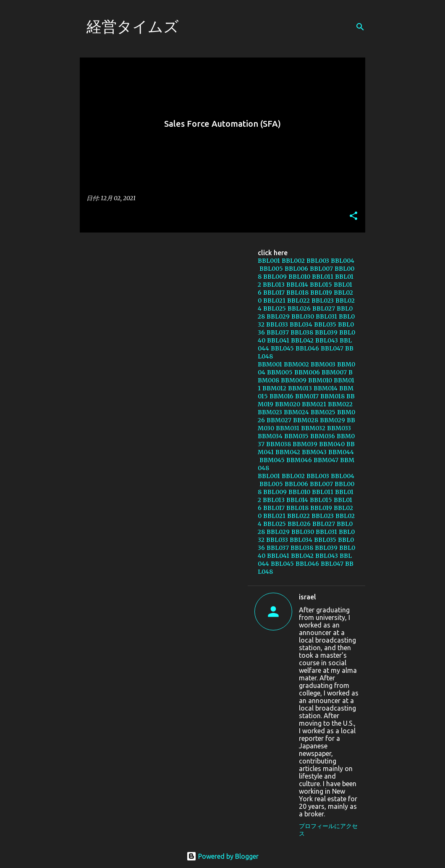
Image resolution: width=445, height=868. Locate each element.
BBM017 (307, 396)
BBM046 (299, 460)
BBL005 (271, 269)
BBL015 (321, 285)
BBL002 (293, 261)
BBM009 (294, 380)
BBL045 (282, 348)
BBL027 (324, 309)
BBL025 (275, 309)
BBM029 (332, 420)
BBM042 (288, 452)
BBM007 (334, 372)
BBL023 (323, 301)
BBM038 (279, 444)
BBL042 (302, 340)
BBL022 (298, 301)
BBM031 (288, 428)
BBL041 (278, 340)
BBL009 (275, 277)
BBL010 (299, 277)
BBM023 (270, 412)
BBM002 (296, 364)
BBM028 (306, 420)
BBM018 (332, 396)
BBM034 (270, 436)
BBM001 (270, 364)
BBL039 (326, 332)
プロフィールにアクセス (328, 830)
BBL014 (297, 285)
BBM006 (307, 372)
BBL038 (302, 332)
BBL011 (323, 277)
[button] (353, 216)
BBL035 (325, 324)
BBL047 (332, 348)
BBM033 (339, 428)
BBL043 (327, 340)
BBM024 (296, 412)
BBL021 (274, 301)
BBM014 (326, 388)
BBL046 (307, 348)
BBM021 (314, 404)
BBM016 (281, 396)
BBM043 (314, 452)
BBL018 (297, 293)
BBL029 (278, 316)
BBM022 (340, 404)
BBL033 (277, 324)
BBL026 (299, 309)
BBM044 (341, 452)
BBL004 (343, 261)
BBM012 (274, 388)
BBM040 (332, 444)
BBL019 (321, 293)
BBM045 (272, 460)
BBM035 (296, 436)
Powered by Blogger (222, 856)
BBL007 (321, 269)
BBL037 (278, 332)
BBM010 (320, 380)
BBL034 (301, 324)
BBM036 (323, 436)
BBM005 (280, 372)
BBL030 (303, 316)
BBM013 (300, 388)
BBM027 (279, 420)
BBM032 (313, 428)
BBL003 (318, 261)
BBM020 (288, 404)
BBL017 (274, 293)
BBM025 (323, 412)
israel (308, 597)
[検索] (360, 27)
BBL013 (274, 285)
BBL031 (326, 316)
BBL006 (296, 269)
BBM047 (326, 460)
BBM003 (323, 364)
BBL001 (269, 261)
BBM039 (305, 444)
